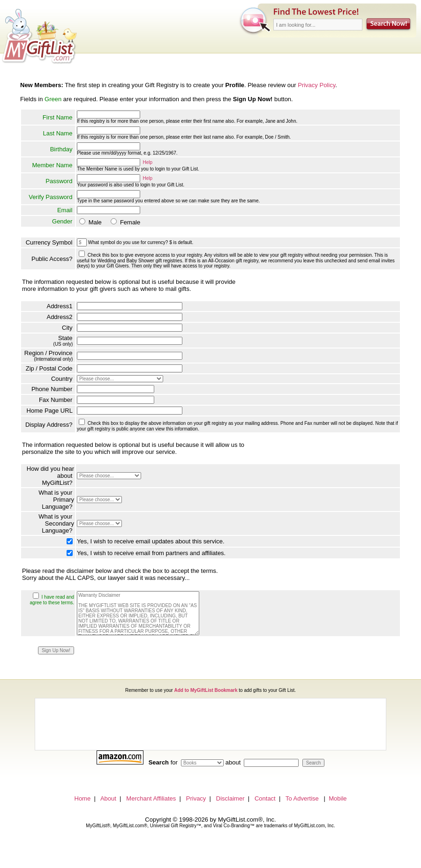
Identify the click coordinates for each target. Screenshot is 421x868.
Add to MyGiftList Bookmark (206, 690)
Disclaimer (230, 798)
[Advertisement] (210, 724)
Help (148, 162)
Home (83, 798)
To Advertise (302, 798)
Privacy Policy (316, 85)
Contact (265, 798)
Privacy (196, 798)
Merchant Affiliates (151, 798)
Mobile (338, 798)
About (108, 798)
